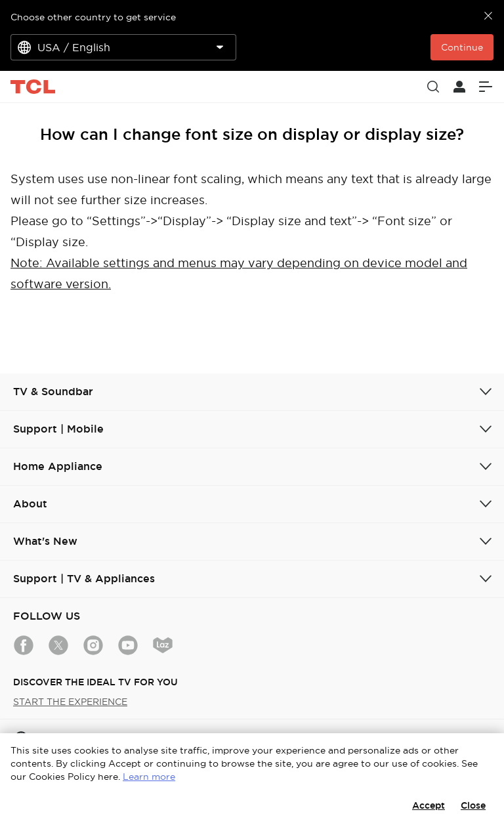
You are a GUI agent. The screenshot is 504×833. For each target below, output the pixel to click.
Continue (462, 47)
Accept (429, 805)
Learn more (149, 777)
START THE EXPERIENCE (70, 702)
